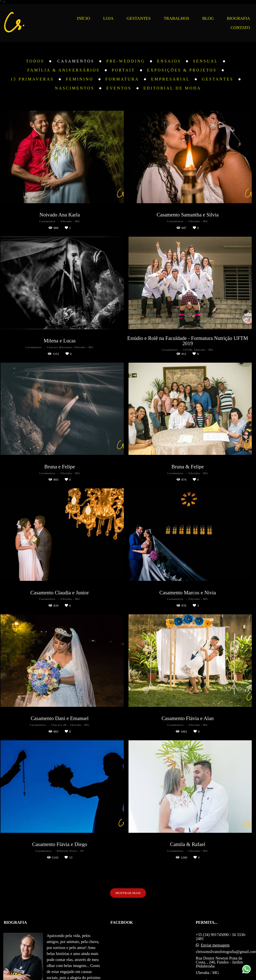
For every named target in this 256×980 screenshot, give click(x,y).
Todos (35, 61)
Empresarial (170, 79)
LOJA (108, 18)
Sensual (205, 61)
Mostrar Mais (128, 893)
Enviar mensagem (215, 945)
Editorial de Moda (172, 88)
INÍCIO (84, 18)
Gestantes (217, 79)
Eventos (119, 88)
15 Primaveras (32, 79)
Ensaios (169, 61)
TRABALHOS (176, 18)
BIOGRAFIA (238, 18)
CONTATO (240, 28)
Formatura (122, 79)
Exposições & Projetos (182, 70)
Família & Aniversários (63, 70)
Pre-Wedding (126, 61)
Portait (123, 70)
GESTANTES (138, 18)
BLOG (208, 18)
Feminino (79, 79)
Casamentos (76, 61)
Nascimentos (75, 88)
